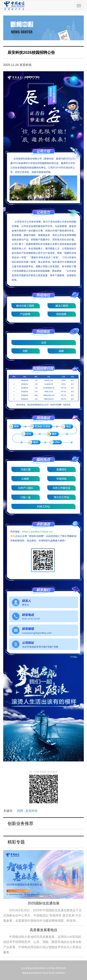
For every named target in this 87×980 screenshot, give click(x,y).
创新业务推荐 (20, 823)
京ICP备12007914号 (56, 968)
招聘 (21, 811)
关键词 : (20, 811)
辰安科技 (31, 811)
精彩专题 (16, 842)
